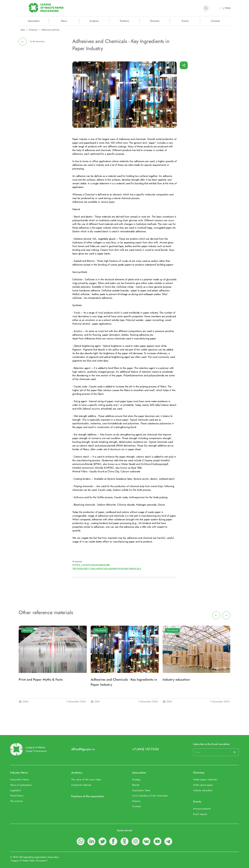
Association (139, 773)
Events (185, 21)
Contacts (215, 21)
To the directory (37, 41)
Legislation (16, 790)
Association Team (141, 790)
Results (136, 785)
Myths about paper (203, 785)
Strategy (136, 779)
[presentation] (216, 615)
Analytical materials (81, 785)
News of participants (21, 785)
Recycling (28, 630)
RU (221, 8)
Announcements (202, 809)
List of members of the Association (150, 796)
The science (101, 630)
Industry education (176, 679)
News (64, 21)
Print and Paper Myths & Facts (41, 679)
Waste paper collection (205, 779)
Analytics (94, 21)
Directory (155, 21)
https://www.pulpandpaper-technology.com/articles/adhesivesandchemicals (107, 567)
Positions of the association (88, 796)
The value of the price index (86, 779)
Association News (19, 779)
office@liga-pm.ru (83, 749)
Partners (136, 801)
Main (23, 30)
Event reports (200, 814)
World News (17, 796)
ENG (228, 8)
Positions (124, 21)
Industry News (19, 773)
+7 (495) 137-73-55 (145, 749)
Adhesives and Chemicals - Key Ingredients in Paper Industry (124, 682)
